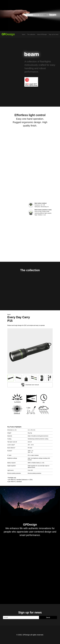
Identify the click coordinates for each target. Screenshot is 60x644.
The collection (31, 34)
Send (48, 617)
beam (24, 34)
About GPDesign (42, 34)
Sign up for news (54, 34)
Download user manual (30, 385)
